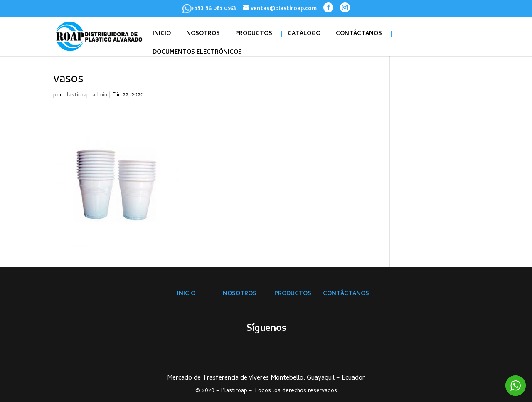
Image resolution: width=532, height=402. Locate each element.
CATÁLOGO (304, 34)
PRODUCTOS (254, 34)
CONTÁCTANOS (359, 34)
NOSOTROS (203, 34)
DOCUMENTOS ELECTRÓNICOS (197, 53)
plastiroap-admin (85, 95)
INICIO (162, 34)
